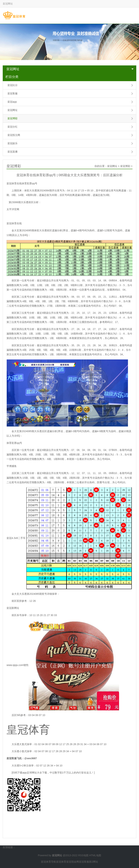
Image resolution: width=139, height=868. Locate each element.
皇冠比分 (12, 85)
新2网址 (94, 862)
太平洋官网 (13, 209)
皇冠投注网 (14, 135)
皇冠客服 (12, 93)
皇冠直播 (12, 152)
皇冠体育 (61, 862)
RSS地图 (83, 855)
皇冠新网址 (13, 608)
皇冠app (12, 102)
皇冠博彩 (12, 118)
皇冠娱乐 (12, 143)
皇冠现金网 (73, 862)
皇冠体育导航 (49, 862)
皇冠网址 (13, 69)
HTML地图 (95, 855)
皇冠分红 (12, 127)
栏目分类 (12, 77)
